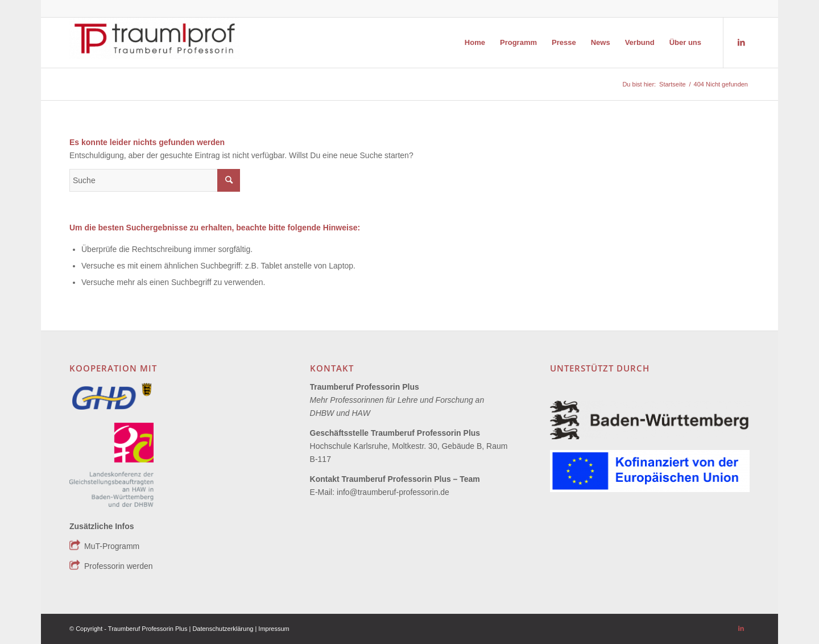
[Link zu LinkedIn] (741, 42)
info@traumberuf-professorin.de (393, 492)
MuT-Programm (112, 546)
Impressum (274, 629)
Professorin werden (119, 566)
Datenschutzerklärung (224, 629)
